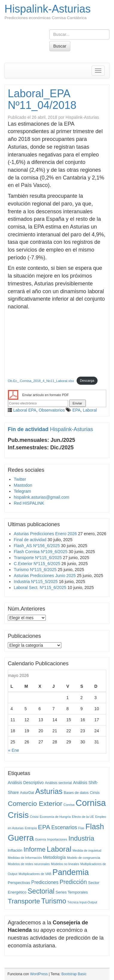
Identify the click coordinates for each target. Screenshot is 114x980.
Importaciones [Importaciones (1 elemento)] (57, 839)
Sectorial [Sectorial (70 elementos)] (41, 891)
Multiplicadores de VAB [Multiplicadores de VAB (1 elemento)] (35, 874)
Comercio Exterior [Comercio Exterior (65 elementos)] (35, 804)
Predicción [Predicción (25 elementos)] (73, 882)
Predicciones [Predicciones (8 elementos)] (45, 882)
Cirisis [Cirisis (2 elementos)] (95, 793)
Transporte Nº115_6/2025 (38, 558)
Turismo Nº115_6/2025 (35, 570)
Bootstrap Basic (74, 974)
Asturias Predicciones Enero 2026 (45, 534)
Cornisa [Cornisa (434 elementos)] (91, 803)
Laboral (90, 410)
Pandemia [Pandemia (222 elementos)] (71, 872)
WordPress (39, 974)
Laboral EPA (25, 410)
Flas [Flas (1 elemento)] (81, 828)
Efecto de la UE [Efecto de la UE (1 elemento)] (83, 817)
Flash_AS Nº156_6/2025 (37, 546)
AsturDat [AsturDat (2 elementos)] (27, 793)
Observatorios (52, 410)
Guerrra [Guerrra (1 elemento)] (41, 839)
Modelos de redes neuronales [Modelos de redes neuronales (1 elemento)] (29, 864)
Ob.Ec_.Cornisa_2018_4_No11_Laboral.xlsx (41, 381)
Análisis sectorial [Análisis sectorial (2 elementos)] (58, 783)
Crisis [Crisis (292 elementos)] (18, 815)
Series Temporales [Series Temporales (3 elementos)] (72, 892)
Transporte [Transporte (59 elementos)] (24, 901)
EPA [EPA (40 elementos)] (44, 827)
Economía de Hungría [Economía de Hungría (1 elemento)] (55, 817)
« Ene (14, 750)
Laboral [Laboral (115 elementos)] (59, 849)
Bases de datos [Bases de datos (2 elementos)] (76, 793)
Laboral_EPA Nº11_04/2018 (42, 99)
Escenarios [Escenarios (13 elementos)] (64, 827)
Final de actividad (30, 540)
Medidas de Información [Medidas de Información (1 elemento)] (25, 858)
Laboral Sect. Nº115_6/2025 (40, 588)
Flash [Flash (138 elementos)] (95, 827)
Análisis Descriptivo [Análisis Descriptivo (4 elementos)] (26, 783)
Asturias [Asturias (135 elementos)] (49, 791)
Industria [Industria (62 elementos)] (81, 838)
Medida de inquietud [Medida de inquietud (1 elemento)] (87, 850)
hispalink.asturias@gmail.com (41, 497)
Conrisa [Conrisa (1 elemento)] (69, 805)
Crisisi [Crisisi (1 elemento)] (34, 817)
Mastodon (23, 485)
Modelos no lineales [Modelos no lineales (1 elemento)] (65, 864)
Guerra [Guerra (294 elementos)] (21, 838)
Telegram (22, 491)
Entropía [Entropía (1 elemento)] (31, 828)
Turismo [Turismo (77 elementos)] (54, 901)
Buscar (60, 46)
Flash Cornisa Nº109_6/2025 (41, 552)
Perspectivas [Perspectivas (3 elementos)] (19, 883)
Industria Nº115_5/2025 (36, 582)
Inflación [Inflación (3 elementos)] (15, 850)
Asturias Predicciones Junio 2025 (45, 576)
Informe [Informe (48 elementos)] (35, 849)
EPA (76, 410)
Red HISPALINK (29, 503)
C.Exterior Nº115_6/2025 (37, 564)
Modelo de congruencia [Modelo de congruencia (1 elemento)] (84, 858)
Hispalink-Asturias (48, 9)
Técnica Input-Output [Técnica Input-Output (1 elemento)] (82, 902)
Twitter (20, 479)
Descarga (87, 381)
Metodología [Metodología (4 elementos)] (54, 857)
